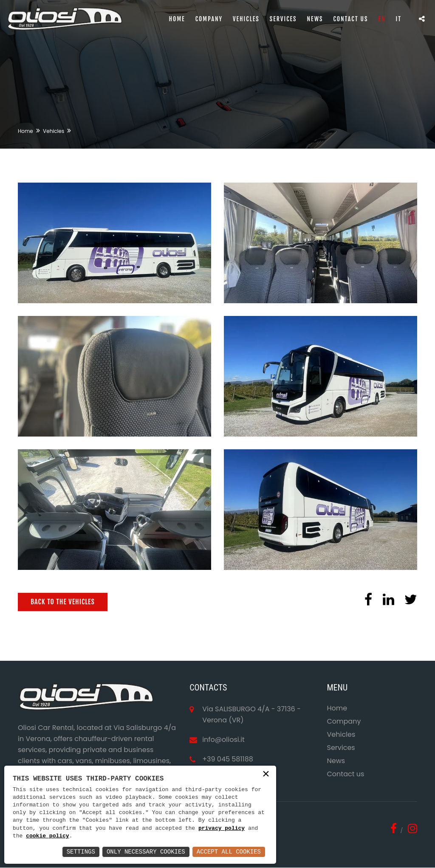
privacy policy (222, 829)
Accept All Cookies (229, 852)
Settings (81, 852)
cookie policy (47, 836)
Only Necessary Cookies (146, 852)
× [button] (266, 774)
